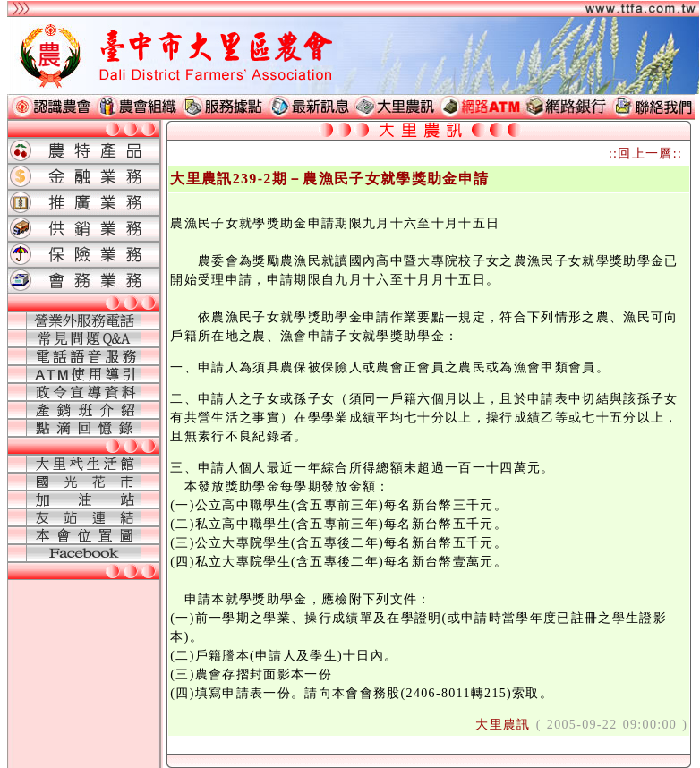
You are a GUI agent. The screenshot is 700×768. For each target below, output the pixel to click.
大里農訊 (503, 725)
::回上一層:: (645, 154)
